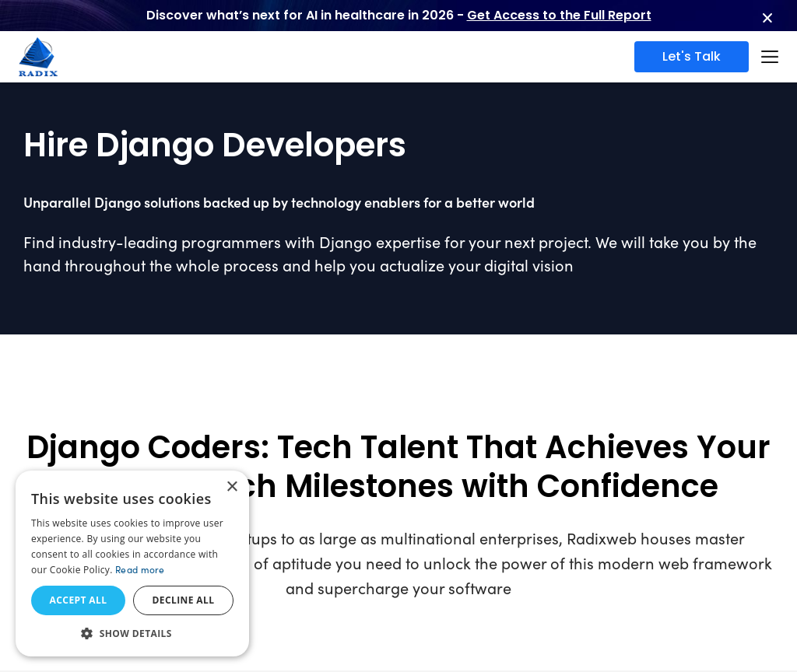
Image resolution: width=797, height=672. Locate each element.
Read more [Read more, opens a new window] (140, 569)
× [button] (232, 487)
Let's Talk (692, 56)
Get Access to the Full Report (559, 15)
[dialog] (132, 563)
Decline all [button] (184, 600)
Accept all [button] (79, 600)
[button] (132, 633)
